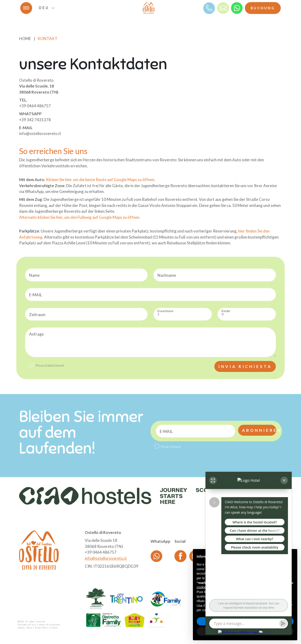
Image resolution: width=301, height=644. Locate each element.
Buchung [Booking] (263, 8)
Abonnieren (259, 430)
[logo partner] (96, 599)
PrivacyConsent (171, 447)
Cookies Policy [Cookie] (25, 628)
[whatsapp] (237, 8)
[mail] (223, 8)
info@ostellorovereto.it (106, 558)
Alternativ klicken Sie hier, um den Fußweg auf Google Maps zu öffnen (79, 217)
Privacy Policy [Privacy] (41, 628)
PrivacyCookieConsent (50, 365)
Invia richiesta (245, 366)
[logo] (149, 8)
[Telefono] (209, 8)
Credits (54, 628)
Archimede (55, 625)
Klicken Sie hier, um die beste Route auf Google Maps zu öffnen (100, 180)
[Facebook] (180, 556)
